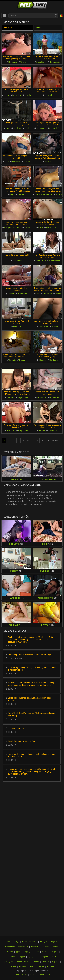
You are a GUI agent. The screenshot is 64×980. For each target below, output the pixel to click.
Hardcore (17, 128)
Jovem (27, 228)
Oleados (42, 360)
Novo (39, 28)
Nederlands (10, 947)
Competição (55, 62)
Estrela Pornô (52, 228)
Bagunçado (23, 397)
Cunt (8, 128)
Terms (24, 975)
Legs (12, 194)
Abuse (33, 975)
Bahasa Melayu (22, 962)
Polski (32, 967)
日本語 (28, 952)
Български (11, 957)
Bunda (42, 431)
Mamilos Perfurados (43, 194)
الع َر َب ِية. (32, 957)
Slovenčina (36, 947)
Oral (27, 128)
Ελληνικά (54, 952)
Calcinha (11, 397)
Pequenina (17, 261)
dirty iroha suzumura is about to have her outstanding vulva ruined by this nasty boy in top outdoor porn (31, 684)
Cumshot (17, 95)
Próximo (56, 440)
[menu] (4, 16)
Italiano (13, 967)
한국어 (19, 952)
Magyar (22, 957)
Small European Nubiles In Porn (22, 741)
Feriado (12, 360)
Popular (8, 28)
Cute (37, 294)
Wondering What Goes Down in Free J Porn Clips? (30, 655)
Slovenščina (23, 947)
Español (55, 962)
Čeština (41, 967)
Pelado (28, 95)
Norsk (55, 947)
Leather (21, 194)
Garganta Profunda (13, 228)
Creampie (13, 62)
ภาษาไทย (9, 952)
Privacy (16, 975)
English (54, 942)
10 (48, 440)
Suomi (36, 952)
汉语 (8, 942)
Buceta (7, 95)
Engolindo (47, 294)
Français (44, 942)
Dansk (45, 952)
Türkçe (16, 942)
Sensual (48, 95)
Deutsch (51, 967)
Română (23, 967)
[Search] (56, 16)
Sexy (41, 228)
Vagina (23, 62)
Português (44, 957)
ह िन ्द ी (8, 962)
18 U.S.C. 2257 (45, 975)
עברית (54, 957)
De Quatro (53, 431)
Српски (46, 947)
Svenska (35, 962)
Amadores (22, 294)
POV (7, 161)
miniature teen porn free (18, 728)
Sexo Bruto (41, 62)
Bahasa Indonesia (30, 942)
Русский (46, 962)
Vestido (11, 294)
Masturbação (55, 261)
